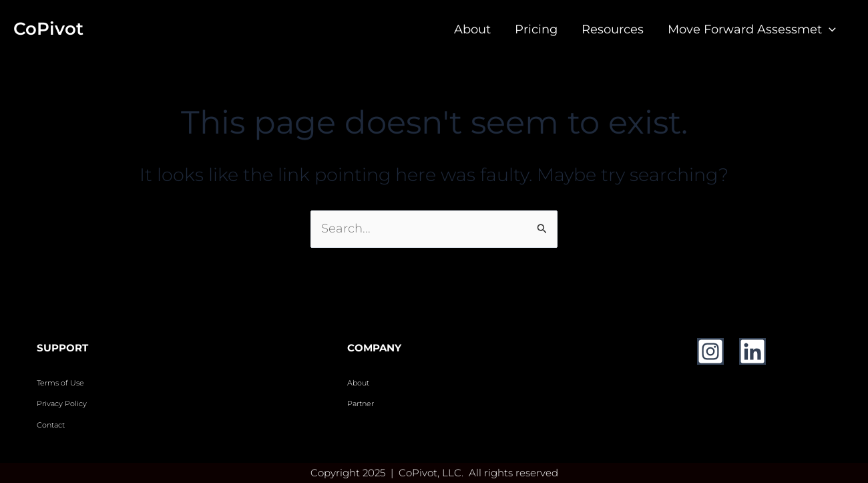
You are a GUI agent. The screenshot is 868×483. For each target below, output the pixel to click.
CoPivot (48, 29)
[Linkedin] (752, 351)
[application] (829, 29)
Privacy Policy (62, 404)
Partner (361, 404)
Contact (52, 425)
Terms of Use (60, 383)
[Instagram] (710, 351)
